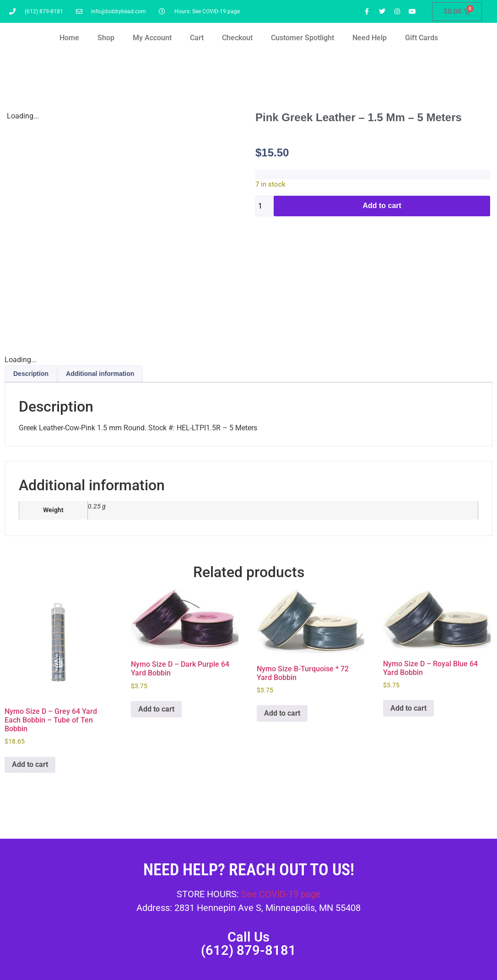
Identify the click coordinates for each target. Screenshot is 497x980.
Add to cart (382, 206)
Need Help (370, 38)
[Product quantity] (265, 206)
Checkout (237, 38)
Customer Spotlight (303, 38)
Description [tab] (31, 374)
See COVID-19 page (281, 894)
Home (69, 38)
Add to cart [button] (30, 764)
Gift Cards (421, 38)
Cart (197, 38)
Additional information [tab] (100, 374)
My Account (152, 38)
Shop (106, 38)
